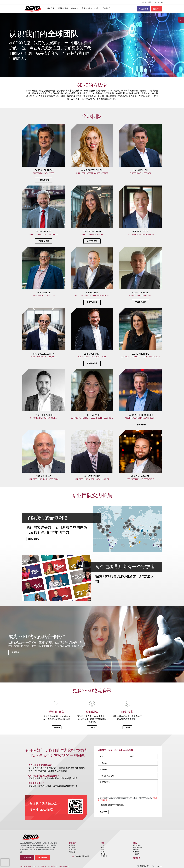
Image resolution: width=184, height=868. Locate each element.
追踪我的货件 (138, 847)
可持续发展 (73, 850)
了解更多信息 (44, 180)
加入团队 (136, 850)
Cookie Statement (64, 866)
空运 (102, 845)
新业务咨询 (137, 845)
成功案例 (72, 847)
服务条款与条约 (52, 866)
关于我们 (72, 843)
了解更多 (15, 652)
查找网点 (137, 858)
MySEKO (157, 866)
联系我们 (27, 857)
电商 (102, 852)
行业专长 (75, 8)
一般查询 (136, 854)
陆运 (102, 850)
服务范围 (51, 8)
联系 (135, 843)
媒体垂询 (136, 852)
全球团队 (72, 845)
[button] (181, 20)
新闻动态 (72, 852)
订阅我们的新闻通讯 (82, 856)
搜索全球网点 (33, 539)
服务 (103, 843)
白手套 (103, 854)
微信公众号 (43, 857)
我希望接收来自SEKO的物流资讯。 (113, 805)
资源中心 (107, 8)
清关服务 (104, 856)
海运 (102, 847)
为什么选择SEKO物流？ (91, 8)
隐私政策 (43, 866)
